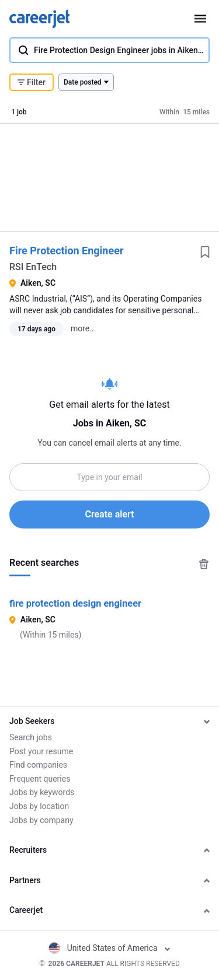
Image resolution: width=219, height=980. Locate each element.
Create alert (109, 514)
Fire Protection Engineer (67, 251)
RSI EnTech (33, 267)
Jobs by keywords (42, 792)
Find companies (38, 765)
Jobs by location (39, 806)
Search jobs (31, 737)
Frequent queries (40, 779)
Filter (32, 82)
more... (83, 328)
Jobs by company (41, 820)
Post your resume (41, 751)
